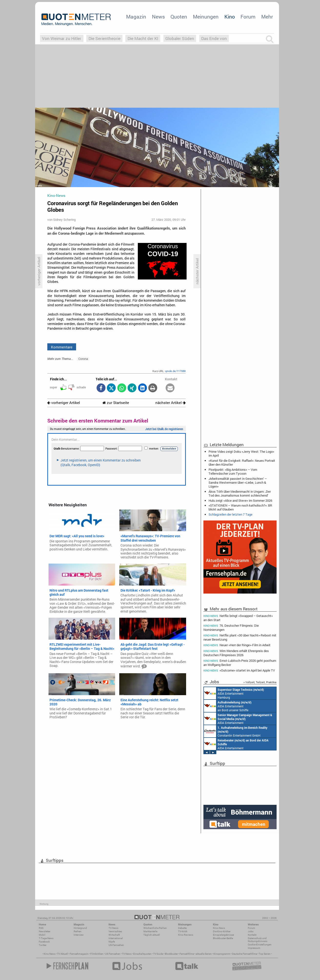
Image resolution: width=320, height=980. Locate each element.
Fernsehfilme (187, 954)
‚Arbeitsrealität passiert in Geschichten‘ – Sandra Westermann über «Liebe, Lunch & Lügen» (238, 482)
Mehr (267, 17)
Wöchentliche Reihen (155, 928)
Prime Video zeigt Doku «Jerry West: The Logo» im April (241, 453)
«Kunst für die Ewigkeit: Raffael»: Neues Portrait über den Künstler (242, 462)
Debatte (182, 928)
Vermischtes (115, 931)
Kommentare (62, 347)
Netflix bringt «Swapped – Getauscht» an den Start (238, 618)
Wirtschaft (114, 935)
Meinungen (206, 17)
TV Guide (158, 954)
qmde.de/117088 (175, 371)
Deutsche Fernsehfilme (245, 954)
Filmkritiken (97, 954)
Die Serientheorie (105, 38)
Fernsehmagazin (79, 954)
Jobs (251, 931)
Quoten (179, 17)
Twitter (43, 945)
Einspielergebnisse (223, 935)
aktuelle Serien (204, 954)
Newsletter (45, 931)
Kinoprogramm (222, 954)
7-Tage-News (46, 938)
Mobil (42, 935)
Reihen (78, 931)
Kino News (50, 954)
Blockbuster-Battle (223, 938)
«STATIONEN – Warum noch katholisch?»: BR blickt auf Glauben (240, 507)
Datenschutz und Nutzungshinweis (258, 940)
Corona (83, 359)
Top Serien (265, 954)
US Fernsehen (113, 954)
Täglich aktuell (152, 935)
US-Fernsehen (116, 945)
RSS (41, 928)
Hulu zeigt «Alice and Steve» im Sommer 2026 (240, 500)
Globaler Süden (180, 38)
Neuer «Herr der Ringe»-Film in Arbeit (237, 645)
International (116, 938)
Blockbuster (171, 954)
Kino (230, 17)
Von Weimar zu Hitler (62, 38)
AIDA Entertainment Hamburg (234, 693)
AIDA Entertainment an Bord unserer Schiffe (228, 706)
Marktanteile (150, 931)
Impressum (254, 948)
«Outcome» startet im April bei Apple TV (239, 670)
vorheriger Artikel (64, 403)
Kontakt (252, 935)
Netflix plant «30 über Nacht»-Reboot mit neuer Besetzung (240, 637)
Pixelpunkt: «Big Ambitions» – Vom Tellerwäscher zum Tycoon (233, 471)
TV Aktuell (63, 954)
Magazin (136, 17)
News (158, 17)
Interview (79, 935)
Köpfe (112, 942)
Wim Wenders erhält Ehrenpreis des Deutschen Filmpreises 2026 (236, 653)
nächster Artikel (170, 403)
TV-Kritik (183, 931)
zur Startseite (116, 403)
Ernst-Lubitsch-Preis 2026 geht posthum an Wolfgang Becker (240, 663)
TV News (127, 954)
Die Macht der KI (143, 38)
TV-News (113, 928)
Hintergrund (80, 928)
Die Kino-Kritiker (222, 931)
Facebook (44, 942)
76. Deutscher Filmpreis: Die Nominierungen (231, 628)
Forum (248, 17)
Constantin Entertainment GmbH (236, 731)
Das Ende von (214, 38)
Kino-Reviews (186, 935)
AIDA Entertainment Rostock (238, 719)
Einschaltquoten (142, 954)
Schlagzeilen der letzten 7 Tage (230, 514)
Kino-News (219, 928)
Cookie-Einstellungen (260, 945)
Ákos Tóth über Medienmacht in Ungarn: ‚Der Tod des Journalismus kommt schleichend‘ (240, 493)
